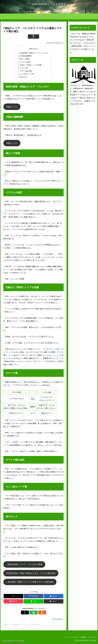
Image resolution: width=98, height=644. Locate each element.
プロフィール (91, 638)
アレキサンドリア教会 (52, 350)
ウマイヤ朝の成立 (26, 72)
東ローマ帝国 (25, 59)
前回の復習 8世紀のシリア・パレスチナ (34, 53)
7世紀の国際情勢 (26, 56)
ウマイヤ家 (24, 69)
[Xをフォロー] (29, 613)
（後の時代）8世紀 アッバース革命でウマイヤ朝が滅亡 (30, 583)
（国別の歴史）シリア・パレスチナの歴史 (24, 565)
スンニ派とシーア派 (27, 75)
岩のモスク (24, 78)
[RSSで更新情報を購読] (38, 613)
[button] (34, 37)
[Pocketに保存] (13, 602)
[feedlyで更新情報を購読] (33, 613)
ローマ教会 (13, 356)
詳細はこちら (12, 107)
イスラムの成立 (25, 62)
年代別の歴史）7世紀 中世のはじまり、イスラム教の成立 (31, 574)
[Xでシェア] (13, 597)
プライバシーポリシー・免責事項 (75, 638)
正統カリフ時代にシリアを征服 (31, 65)
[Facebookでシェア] (34, 597)
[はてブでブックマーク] (54, 597)
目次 (31, 49)
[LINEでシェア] (34, 602)
